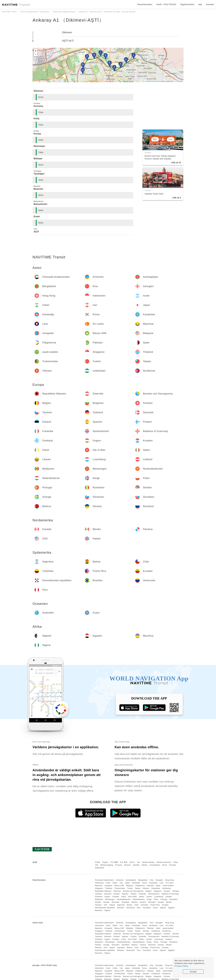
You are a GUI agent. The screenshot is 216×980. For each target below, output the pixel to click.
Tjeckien (176, 891)
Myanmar (99, 886)
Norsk (165, 865)
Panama (98, 905)
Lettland (169, 897)
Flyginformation (187, 4)
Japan (127, 883)
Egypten (172, 908)
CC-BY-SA (179, 81)
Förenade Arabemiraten (104, 880)
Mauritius (99, 910)
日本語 (98, 862)
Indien (115, 883)
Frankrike (142, 894)
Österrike (117, 891)
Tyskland (98, 894)
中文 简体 (124, 862)
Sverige (106, 902)
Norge (149, 899)
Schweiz (167, 891)
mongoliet (108, 886)
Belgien (149, 891)
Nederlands (99, 868)
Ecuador (165, 905)
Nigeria (107, 910)
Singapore (99, 888)
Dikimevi (67, 32)
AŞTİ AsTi (68, 41)
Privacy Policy (181, 966)
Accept (193, 972)
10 (83, 64)
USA (106, 905)
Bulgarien (158, 891)
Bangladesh (143, 880)
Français (119, 865)
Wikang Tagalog (107, 865)
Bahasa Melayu (148, 862)
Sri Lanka (170, 883)
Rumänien (174, 899)
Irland (124, 897)
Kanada (161, 902)
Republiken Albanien (103, 891)
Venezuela (131, 908)
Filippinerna (140, 886)
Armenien (120, 880)
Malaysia (130, 886)
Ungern (107, 897)
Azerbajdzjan (131, 880)
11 (83, 70)
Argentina (121, 905)
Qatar (158, 886)
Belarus (135, 902)
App (200, 4)
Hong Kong (170, 880)
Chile (137, 905)
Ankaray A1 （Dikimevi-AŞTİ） (68, 20)
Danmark (108, 894)
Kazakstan (153, 883)
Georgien (159, 880)
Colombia (144, 905)
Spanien (125, 894)
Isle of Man (133, 897)
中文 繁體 (114, 862)
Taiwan (138, 888)
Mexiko (169, 902)
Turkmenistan (120, 888)
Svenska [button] (210, 4)
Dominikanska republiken (105, 908)
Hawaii (112, 905)
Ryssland (152, 902)
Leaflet (148, 81)
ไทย (139, 862)
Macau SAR (119, 886)
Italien (142, 897)
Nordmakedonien (124, 899)
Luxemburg (159, 897)
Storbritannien (154, 894)
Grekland (99, 897)
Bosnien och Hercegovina (133, 891)
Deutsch (128, 865)
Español (136, 865)
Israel (108, 883)
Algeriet (163, 908)
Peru (139, 908)
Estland (117, 894)
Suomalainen (155, 865)
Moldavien (99, 899)
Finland (133, 894)
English (105, 862)
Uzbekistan (156, 888)
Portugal (164, 899)
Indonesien (99, 883)
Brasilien (121, 908)
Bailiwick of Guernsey (170, 894)
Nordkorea (167, 888)
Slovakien (126, 902)
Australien (147, 908)
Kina (152, 880)
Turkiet (130, 888)
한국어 (132, 862)
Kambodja (136, 883)
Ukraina (143, 902)
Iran (121, 883)
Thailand (109, 888)
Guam (155, 908)
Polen (156, 899)
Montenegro (110, 899)
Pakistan (150, 886)
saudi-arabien (168, 886)
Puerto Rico (155, 905)
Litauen (149, 897)
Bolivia (130, 905)
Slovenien (116, 902)
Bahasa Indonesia (164, 862)
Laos (162, 883)
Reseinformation (145, 4)
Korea (145, 883)
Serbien (98, 902)
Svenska (173, 865)
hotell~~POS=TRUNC (166, 4)
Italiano (145, 865)
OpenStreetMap (159, 81)
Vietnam (146, 888)
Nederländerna (139, 899)
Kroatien (116, 897)
